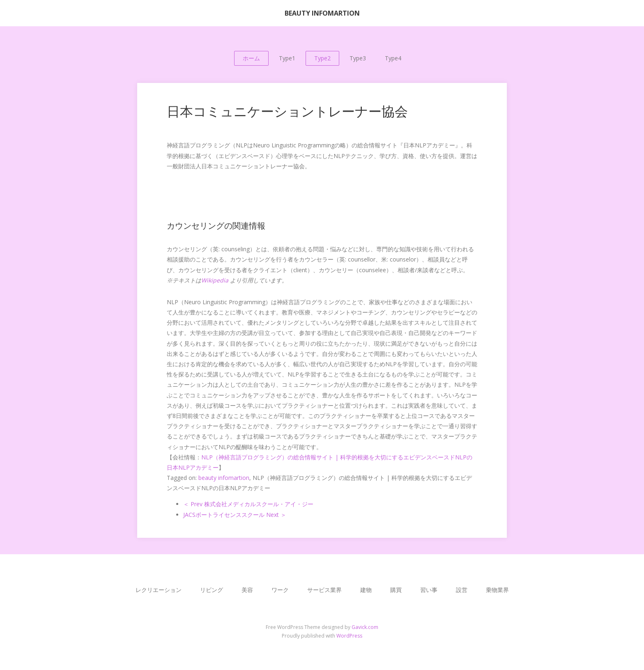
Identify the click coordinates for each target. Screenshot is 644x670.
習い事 (429, 590)
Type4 (393, 58)
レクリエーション (159, 590)
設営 (462, 590)
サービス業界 (324, 590)
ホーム (251, 58)
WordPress (349, 636)
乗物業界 (497, 590)
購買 (396, 590)
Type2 (322, 58)
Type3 (358, 58)
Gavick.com (365, 627)
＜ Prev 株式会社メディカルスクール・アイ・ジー (248, 504)
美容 (247, 590)
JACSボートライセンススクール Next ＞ (235, 515)
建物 (366, 590)
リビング (212, 590)
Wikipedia (215, 280)
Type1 (287, 58)
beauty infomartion (224, 478)
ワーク (280, 590)
